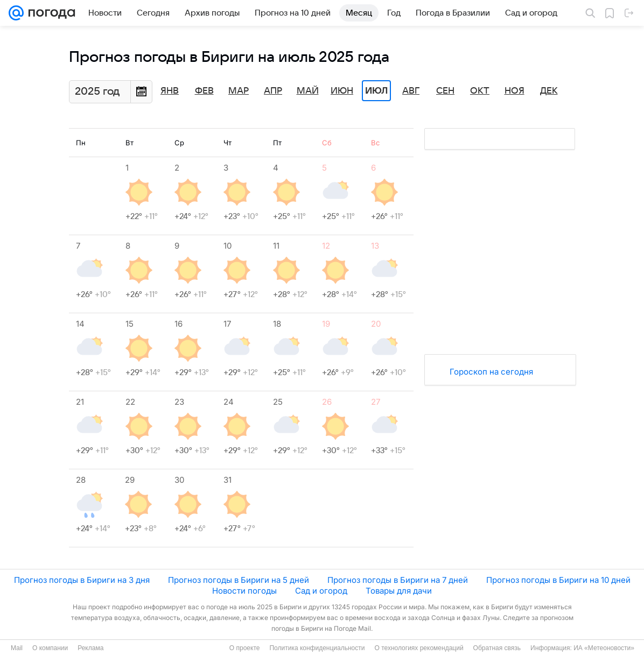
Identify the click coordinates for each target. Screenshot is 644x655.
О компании (50, 648)
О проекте (245, 648)
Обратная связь (497, 648)
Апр (273, 91)
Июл (376, 91)
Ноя (514, 91)
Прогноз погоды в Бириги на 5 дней (239, 580)
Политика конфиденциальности (317, 648)
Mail (17, 648)
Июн (342, 91)
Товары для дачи (399, 591)
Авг (411, 91)
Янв (170, 91)
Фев (204, 91)
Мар (239, 91)
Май (308, 91)
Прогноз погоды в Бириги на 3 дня (82, 580)
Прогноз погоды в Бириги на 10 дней (558, 580)
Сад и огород (321, 591)
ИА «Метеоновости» (604, 648)
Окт (480, 91)
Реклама (90, 648)
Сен (445, 91)
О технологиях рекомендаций (419, 648)
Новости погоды (244, 591)
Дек (549, 91)
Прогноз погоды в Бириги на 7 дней (398, 580)
